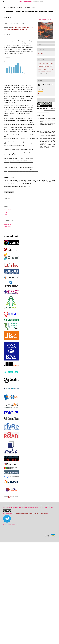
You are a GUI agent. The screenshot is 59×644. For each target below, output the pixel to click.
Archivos (10, 8)
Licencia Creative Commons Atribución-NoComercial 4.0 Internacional (31, 513)
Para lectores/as (7, 224)
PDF (40, 42)
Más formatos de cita (44, 74)
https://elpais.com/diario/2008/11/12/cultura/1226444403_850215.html (20, 124)
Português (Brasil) (8, 212)
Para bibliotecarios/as (8, 229)
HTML (40, 45)
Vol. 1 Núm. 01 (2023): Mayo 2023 (22, 8)
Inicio (5, 8)
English (5, 214)
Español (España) (8, 210)
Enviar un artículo (9, 192)
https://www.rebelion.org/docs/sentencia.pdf (14, 146)
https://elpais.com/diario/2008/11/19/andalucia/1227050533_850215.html (21, 171)
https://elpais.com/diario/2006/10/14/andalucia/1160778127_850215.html (21, 139)
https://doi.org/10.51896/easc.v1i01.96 (16, 24)
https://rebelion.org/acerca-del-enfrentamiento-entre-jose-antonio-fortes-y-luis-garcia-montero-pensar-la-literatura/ (18, 113)
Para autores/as (7, 227)
